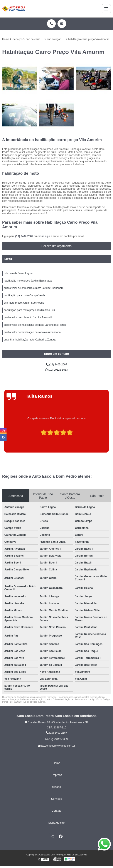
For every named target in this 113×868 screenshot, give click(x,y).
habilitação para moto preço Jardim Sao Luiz (30, 310)
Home (56, 763)
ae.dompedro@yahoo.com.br (56, 746)
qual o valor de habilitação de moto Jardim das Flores (35, 325)
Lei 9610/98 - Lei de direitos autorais (28, 702)
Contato (57, 811)
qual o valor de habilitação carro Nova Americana (32, 332)
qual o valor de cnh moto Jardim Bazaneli (28, 318)
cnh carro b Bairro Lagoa (18, 273)
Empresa (56, 775)
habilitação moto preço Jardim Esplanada (28, 281)
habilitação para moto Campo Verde (24, 295)
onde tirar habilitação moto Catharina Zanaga (30, 340)
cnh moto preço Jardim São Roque (24, 303)
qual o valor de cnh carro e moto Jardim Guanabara (34, 288)
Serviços (57, 799)
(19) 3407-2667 (24, 236)
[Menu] (106, 9)
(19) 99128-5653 (56, 370)
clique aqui (44, 236)
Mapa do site (56, 823)
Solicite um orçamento (56, 246)
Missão (56, 787)
